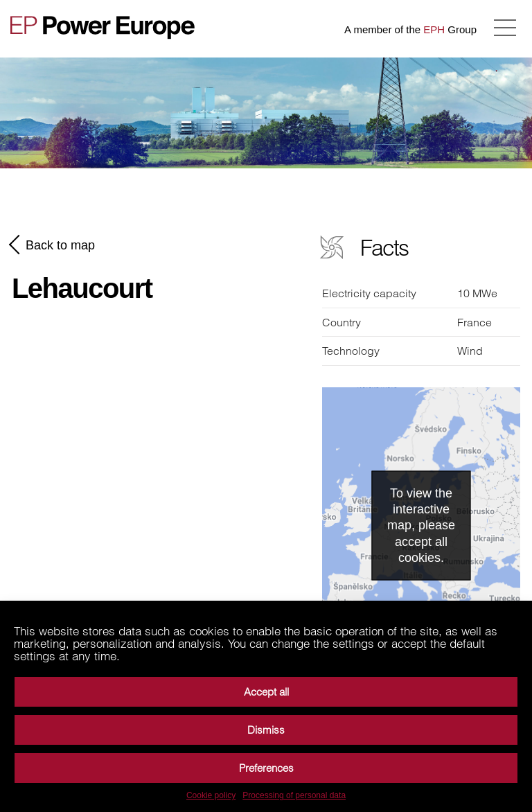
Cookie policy (211, 795)
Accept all (266, 692)
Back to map (53, 245)
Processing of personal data (294, 795)
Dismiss (266, 730)
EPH (434, 29)
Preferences (266, 768)
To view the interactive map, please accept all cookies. (421, 525)
